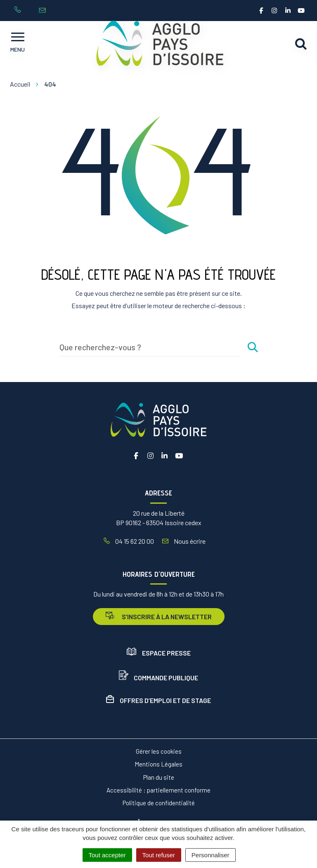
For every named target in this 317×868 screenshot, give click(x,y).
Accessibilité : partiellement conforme (158, 790)
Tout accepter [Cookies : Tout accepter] (107, 855)
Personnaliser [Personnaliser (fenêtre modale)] (211, 855)
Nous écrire (184, 541)
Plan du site (159, 777)
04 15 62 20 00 (129, 541)
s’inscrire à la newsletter (159, 616)
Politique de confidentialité (159, 803)
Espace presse (159, 653)
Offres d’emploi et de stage (158, 700)
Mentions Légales (158, 764)
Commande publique (158, 678)
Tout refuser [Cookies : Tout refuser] (159, 855)
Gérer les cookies (159, 751)
